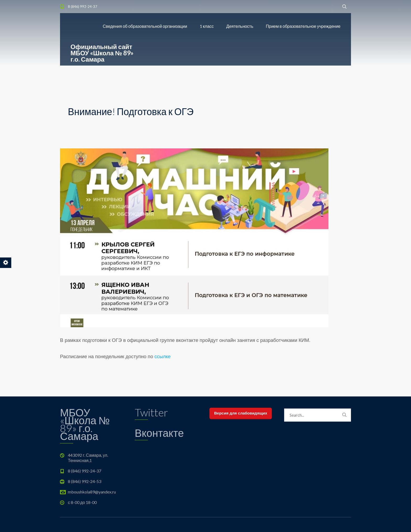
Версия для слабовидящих (241, 413)
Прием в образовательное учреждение (303, 26)
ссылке (163, 356)
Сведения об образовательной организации (145, 26)
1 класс (207, 26)
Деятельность (240, 26)
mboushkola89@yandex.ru (92, 492)
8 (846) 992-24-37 (83, 7)
